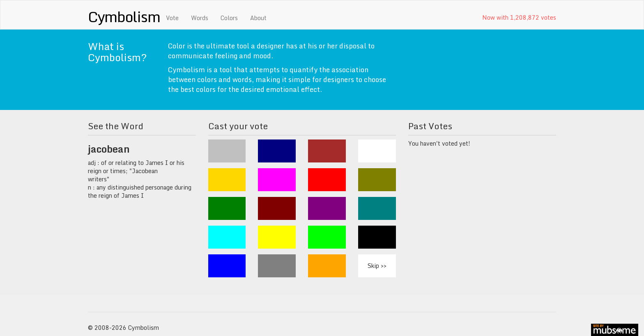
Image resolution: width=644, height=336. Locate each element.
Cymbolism (124, 16)
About (258, 18)
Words (200, 18)
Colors (229, 18)
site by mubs (615, 330)
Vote (172, 18)
